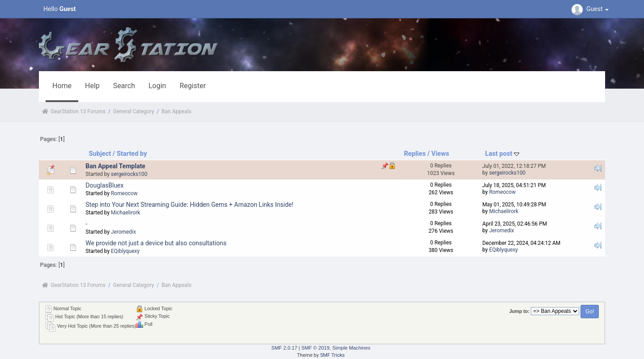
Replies (415, 154)
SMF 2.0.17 (284, 348)
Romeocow (124, 193)
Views (441, 154)
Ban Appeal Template (115, 166)
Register (193, 86)
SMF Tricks (333, 355)
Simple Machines (351, 348)
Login (157, 86)
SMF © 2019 (316, 348)
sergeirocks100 (129, 174)
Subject (100, 154)
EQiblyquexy (125, 251)
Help (92, 86)
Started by (132, 154)
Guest (591, 9)
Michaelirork (125, 213)
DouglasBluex (104, 185)
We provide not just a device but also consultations (156, 243)
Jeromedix (123, 232)
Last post (502, 154)
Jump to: (519, 311)
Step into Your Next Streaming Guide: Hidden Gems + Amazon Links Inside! (189, 205)
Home (62, 86)
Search (124, 86)
